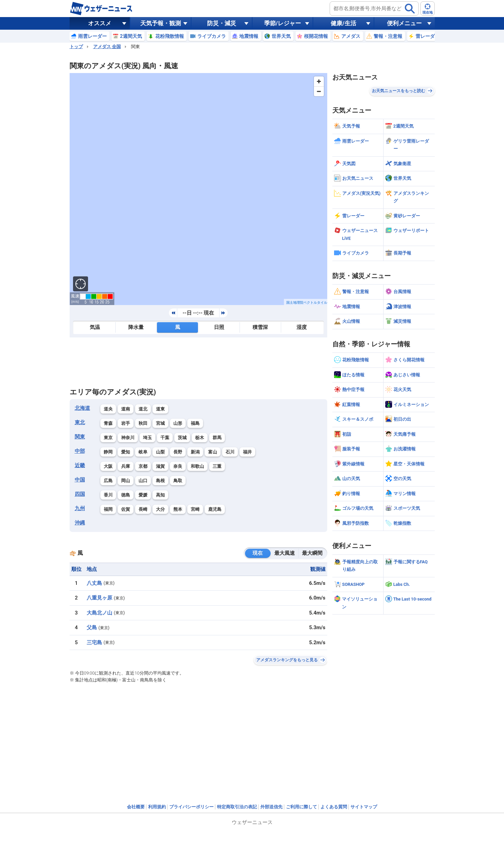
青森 (108, 423)
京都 (143, 466)
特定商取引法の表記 (237, 807)
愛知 (126, 452)
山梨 (160, 452)
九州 (80, 508)
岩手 (126, 423)
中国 (80, 480)
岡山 (126, 481)
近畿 (80, 465)
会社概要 (136, 807)
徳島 (126, 495)
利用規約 (157, 807)
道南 (126, 409)
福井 (247, 452)
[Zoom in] (319, 81)
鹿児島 (215, 509)
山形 (178, 423)
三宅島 (94, 643)
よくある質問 (334, 807)
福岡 (108, 509)
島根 (160, 481)
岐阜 (143, 452)
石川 (230, 452)
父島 (92, 627)
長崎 (143, 509)
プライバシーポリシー (191, 807)
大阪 (108, 466)
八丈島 (94, 583)
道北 (143, 409)
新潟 (195, 452)
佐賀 (126, 509)
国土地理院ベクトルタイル (307, 302)
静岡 (108, 452)
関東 (80, 437)
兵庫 (126, 466)
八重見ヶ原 (99, 598)
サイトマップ (364, 807)
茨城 (182, 438)
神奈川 (128, 438)
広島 (108, 481)
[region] (198, 189)
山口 (143, 481)
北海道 (82, 408)
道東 (160, 409)
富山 (213, 452)
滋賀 (160, 466)
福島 (195, 423)
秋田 (143, 423)
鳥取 (178, 481)
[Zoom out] (319, 91)
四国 (80, 494)
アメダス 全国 (107, 47)
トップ (76, 47)
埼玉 (147, 438)
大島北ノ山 (99, 613)
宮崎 (195, 509)
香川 (108, 495)
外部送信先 (271, 807)
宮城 (160, 423)
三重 (217, 466)
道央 (108, 409)
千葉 (165, 438)
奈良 (178, 466)
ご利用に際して (301, 807)
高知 (160, 495)
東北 (80, 422)
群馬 (217, 438)
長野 (178, 452)
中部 (80, 451)
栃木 (200, 438)
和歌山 (197, 466)
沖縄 (80, 523)
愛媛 (143, 495)
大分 (160, 509)
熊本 (178, 509)
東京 (108, 438)
